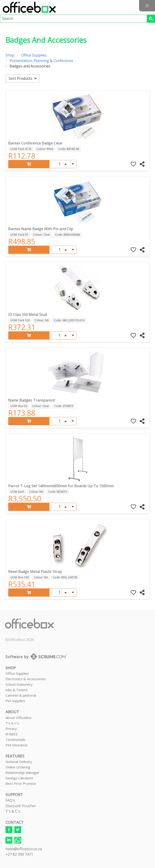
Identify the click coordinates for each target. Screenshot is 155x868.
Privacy (11, 729)
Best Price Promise (21, 783)
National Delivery (19, 762)
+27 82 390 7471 (19, 854)
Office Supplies (34, 55)
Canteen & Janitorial (21, 695)
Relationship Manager (22, 773)
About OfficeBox (18, 718)
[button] (147, 6)
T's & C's (12, 723)
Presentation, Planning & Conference (41, 61)
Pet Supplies (15, 701)
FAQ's (10, 800)
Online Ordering (18, 767)
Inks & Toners (17, 690)
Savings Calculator (19, 778)
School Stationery (19, 684)
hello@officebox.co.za (24, 849)
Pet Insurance (16, 745)
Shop (10, 55)
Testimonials (15, 739)
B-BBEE (12, 734)
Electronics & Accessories (26, 679)
